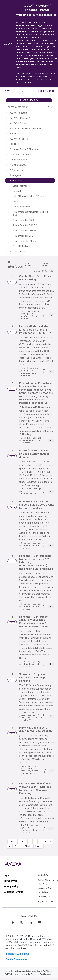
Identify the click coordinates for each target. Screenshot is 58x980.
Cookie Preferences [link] (16, 959)
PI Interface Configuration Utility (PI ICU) (31, 773)
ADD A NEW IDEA (29, 100)
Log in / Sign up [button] (47, 91)
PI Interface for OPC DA (30, 492)
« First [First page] (13, 842)
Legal (7, 875)
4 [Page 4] (45, 842)
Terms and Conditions (17, 954)
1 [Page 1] (30, 842)
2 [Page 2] (35, 842)
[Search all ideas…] (30, 91)
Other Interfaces (29, 374)
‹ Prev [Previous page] (23, 842)
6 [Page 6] (10, 846)
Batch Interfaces (29, 317)
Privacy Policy (11, 886)
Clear (50, 107)
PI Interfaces (27, 315)
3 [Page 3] (40, 842)
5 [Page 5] (50, 842)
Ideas (7, 91)
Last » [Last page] (39, 846)
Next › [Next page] (28, 846)
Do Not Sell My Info (14, 892)
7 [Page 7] (15, 846)
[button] (15, 91)
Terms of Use (10, 881)
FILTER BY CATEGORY (16, 107)
